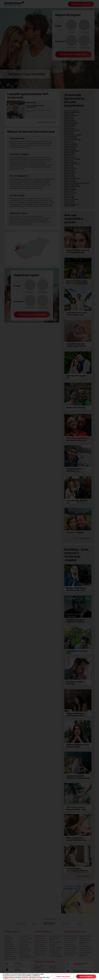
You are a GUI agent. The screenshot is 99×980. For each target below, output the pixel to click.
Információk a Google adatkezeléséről (30, 979)
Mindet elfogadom (86, 977)
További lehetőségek (63, 977)
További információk (9, 979)
